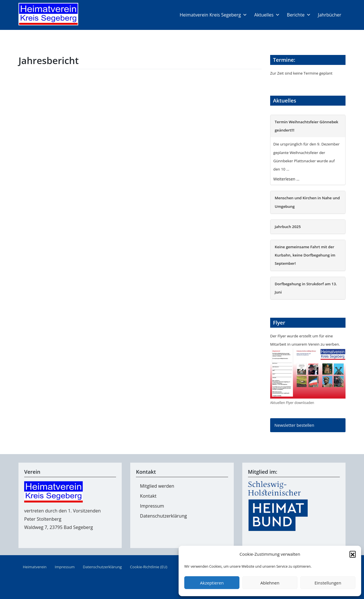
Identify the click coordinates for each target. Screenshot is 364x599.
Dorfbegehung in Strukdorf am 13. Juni (306, 288)
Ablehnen (270, 583)
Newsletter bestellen (294, 425)
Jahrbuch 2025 (288, 227)
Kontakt (148, 496)
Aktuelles (267, 15)
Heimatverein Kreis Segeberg (213, 15)
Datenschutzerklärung (163, 516)
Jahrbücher (330, 15)
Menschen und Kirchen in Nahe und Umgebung (307, 202)
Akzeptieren (212, 583)
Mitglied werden (157, 486)
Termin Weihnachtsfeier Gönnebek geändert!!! (306, 126)
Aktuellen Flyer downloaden (292, 403)
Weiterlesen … (286, 179)
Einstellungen (328, 583)
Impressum (152, 506)
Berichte (299, 15)
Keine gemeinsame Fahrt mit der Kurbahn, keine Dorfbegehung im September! (305, 255)
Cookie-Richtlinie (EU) (149, 567)
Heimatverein (35, 567)
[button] (353, 554)
